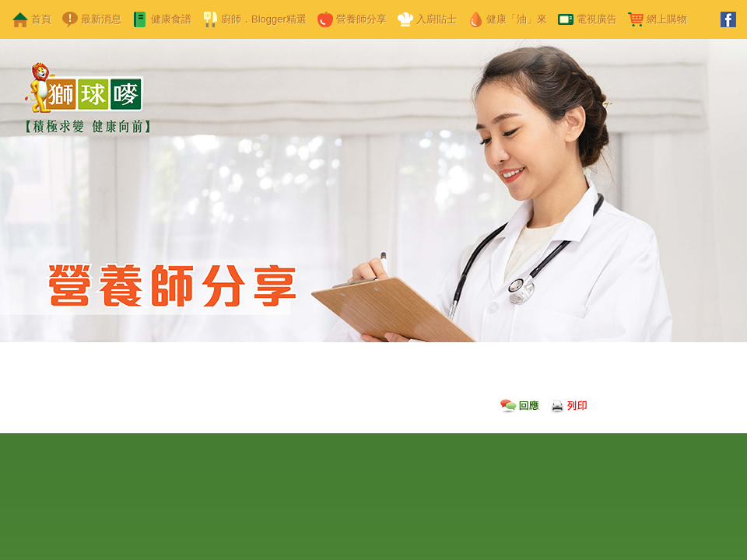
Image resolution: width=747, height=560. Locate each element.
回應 (520, 403)
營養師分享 (361, 19)
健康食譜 (171, 19)
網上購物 (667, 19)
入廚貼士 (437, 19)
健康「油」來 (517, 19)
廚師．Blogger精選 (264, 19)
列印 (570, 403)
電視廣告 (597, 19)
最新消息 (101, 19)
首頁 (41, 19)
